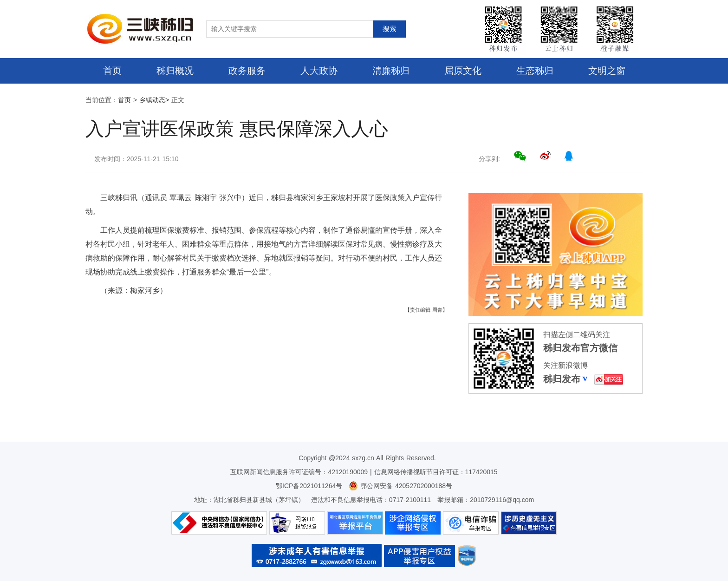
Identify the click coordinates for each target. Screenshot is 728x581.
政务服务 (247, 71)
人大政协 (319, 71)
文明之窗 (607, 71)
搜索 (390, 29)
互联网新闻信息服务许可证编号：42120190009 (299, 472)
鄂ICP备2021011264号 (309, 486)
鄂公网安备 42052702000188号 (400, 486)
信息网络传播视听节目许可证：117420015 (436, 472)
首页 (112, 71)
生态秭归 (535, 71)
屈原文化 (463, 71)
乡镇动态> (154, 100)
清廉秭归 (391, 71)
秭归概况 (175, 71)
